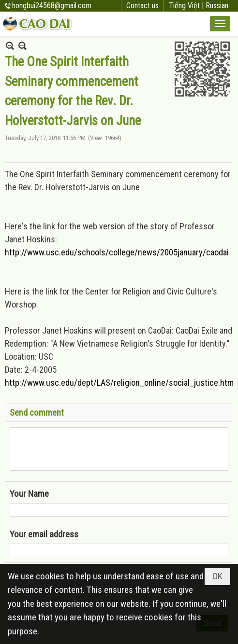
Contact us (142, 6)
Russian (217, 6)
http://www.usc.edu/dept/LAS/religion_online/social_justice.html (120, 383)
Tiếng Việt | (187, 6)
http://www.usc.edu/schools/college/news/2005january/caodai (117, 252)
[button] (220, 24)
